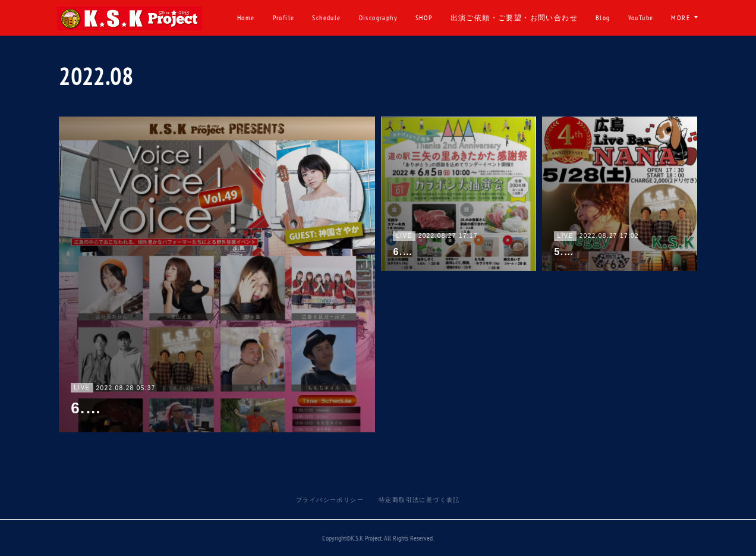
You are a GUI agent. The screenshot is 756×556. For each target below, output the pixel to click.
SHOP (467, 18)
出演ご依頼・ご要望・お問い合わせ (557, 18)
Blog (646, 18)
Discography (421, 18)
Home (289, 18)
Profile (327, 18)
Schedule (370, 18)
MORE (681, 18)
